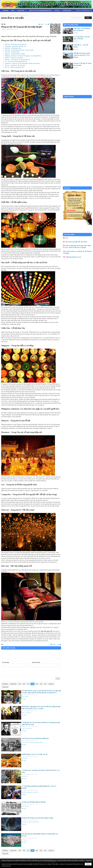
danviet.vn (25, 776)
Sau (46, 24)
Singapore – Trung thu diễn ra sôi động (15, 54)
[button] (22, 10)
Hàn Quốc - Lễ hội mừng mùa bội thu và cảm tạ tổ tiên (19, 50)
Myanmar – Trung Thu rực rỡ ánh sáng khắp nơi (17, 60)
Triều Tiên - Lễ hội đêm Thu (12, 52)
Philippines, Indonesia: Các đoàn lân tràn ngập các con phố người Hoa (23, 56)
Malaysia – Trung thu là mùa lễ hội (14, 58)
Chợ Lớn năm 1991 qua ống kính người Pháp (35, 738)
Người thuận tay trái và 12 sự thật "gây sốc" (35, 754)
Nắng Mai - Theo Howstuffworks (30, 822)
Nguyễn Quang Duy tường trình (30, 792)
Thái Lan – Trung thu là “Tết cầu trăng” (15, 65)
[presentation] (16, 672)
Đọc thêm (24, 699)
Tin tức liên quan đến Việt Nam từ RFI (77, 242)
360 (24, 684)
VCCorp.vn (25, 840)
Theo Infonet (25, 806)
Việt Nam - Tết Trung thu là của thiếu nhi (16, 44)
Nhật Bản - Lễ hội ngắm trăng (13, 48)
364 (41, 684)
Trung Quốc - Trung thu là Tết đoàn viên (15, 46)
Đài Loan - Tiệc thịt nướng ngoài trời (14, 67)
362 (32, 684)
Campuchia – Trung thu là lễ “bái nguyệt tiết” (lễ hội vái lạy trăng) (22, 63)
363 (37, 684)
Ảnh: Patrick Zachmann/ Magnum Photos (32, 742)
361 (28, 684)
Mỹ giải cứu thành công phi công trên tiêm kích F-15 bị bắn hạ (82, 55)
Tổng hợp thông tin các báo (74, 257)
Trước (42, 24)
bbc (67, 238)
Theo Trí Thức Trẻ (27, 729)
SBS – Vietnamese (27, 713)
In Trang (2, 644)
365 (45, 684)
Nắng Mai (25, 758)
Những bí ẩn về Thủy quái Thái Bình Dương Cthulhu (38, 818)
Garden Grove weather (77, 94)
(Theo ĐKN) (25, 697)
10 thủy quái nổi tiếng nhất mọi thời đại (34, 802)
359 (20, 684)
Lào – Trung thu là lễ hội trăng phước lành (16, 62)
